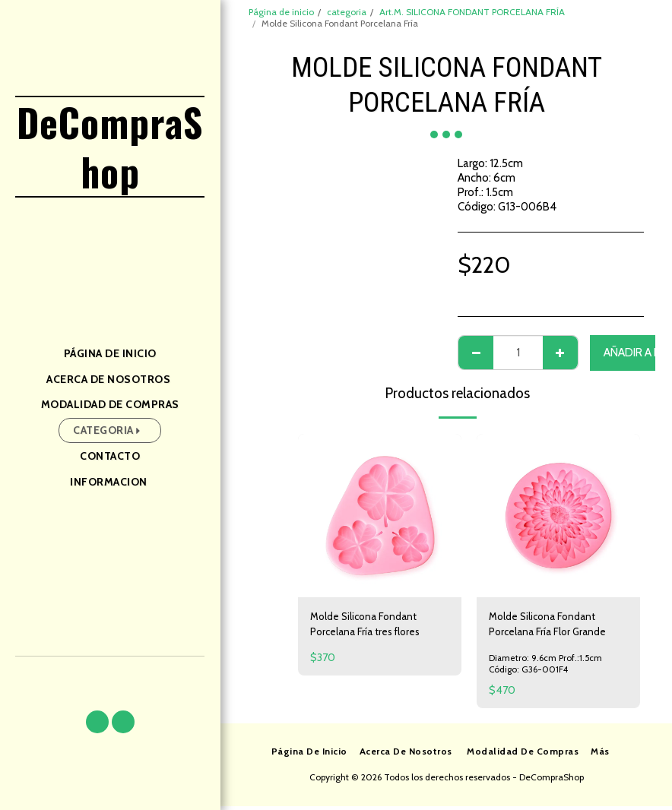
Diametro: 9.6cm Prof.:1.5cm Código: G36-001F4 (546, 667)
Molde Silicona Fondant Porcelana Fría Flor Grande (552, 626)
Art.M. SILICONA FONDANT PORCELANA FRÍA (472, 12)
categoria (347, 12)
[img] (380, 516)
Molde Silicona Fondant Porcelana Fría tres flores (371, 626)
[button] (97, 722)
